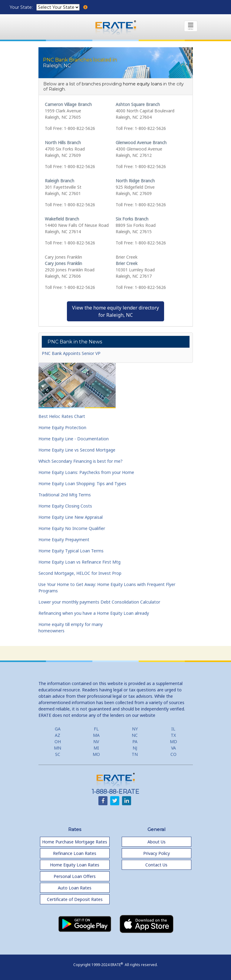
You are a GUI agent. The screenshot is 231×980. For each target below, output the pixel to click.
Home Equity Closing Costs (65, 506)
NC (135, 735)
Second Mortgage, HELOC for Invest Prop (80, 573)
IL (173, 729)
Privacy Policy (157, 853)
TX (173, 735)
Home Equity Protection (62, 427)
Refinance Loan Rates (75, 853)
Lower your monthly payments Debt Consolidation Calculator (99, 602)
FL (96, 729)
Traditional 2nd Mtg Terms (65, 495)
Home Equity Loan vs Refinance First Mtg (79, 562)
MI (96, 748)
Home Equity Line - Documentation (74, 439)
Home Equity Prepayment (64, 540)
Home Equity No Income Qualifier (72, 528)
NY (135, 729)
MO (96, 754)
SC (58, 754)
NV (96, 742)
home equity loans (142, 84)
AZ (58, 735)
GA (58, 729)
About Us (157, 842)
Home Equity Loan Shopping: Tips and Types (82, 483)
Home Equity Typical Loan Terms (71, 551)
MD (173, 742)
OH (58, 742)
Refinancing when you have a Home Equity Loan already (94, 613)
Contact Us (156, 865)
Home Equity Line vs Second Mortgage (77, 450)
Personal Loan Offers (75, 876)
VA (173, 748)
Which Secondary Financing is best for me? (81, 461)
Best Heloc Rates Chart (62, 416)
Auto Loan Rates (75, 888)
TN (135, 754)
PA (135, 742)
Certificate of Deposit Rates (75, 899)
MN (58, 748)
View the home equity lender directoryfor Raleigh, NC (115, 311)
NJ (135, 748)
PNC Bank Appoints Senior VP (71, 353)
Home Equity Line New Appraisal (71, 517)
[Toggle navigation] (191, 26)
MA (96, 735)
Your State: (22, 7)
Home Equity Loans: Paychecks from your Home (86, 472)
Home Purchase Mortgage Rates (75, 842)
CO (173, 754)
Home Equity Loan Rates (75, 865)
